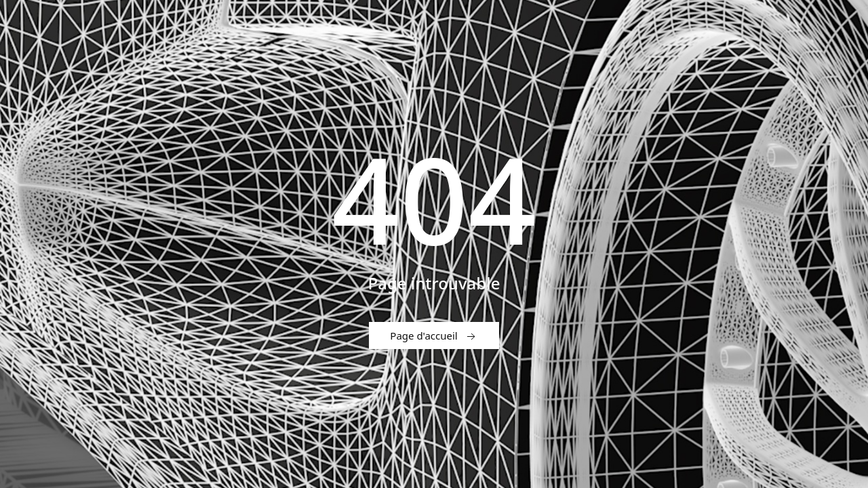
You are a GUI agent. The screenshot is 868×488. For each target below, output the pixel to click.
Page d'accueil (434, 336)
